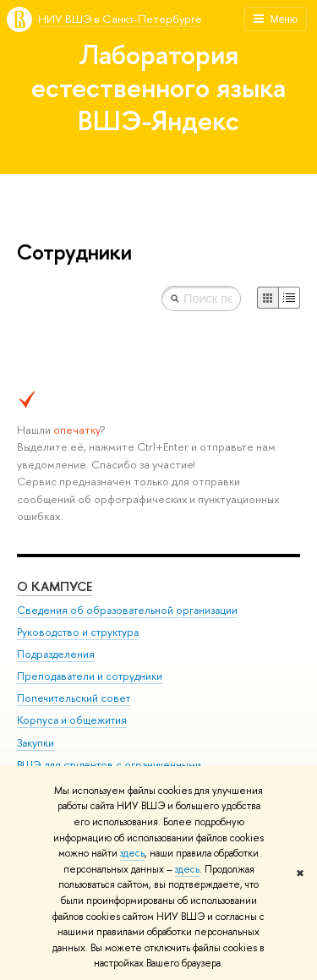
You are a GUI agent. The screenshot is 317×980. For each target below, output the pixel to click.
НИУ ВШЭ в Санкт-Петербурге (120, 19)
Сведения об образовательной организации (127, 610)
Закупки (36, 743)
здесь (132, 853)
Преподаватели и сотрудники (90, 676)
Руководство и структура (78, 632)
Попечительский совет (74, 698)
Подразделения (56, 654)
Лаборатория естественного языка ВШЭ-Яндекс (158, 87)
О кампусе (55, 586)
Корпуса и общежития (72, 720)
